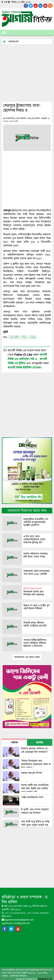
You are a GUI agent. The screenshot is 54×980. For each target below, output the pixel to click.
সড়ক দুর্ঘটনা (14, 337)
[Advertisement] (27, 73)
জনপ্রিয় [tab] (40, 742)
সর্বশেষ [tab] (14, 742)
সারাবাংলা (13, 42)
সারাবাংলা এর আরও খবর (27, 657)
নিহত (24, 337)
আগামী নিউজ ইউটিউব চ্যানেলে (24, 368)
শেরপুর (33, 337)
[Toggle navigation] (4, 33)
